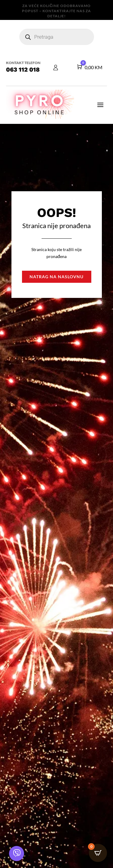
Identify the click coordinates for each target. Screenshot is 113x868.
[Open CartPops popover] (98, 853)
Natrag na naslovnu (56, 277)
